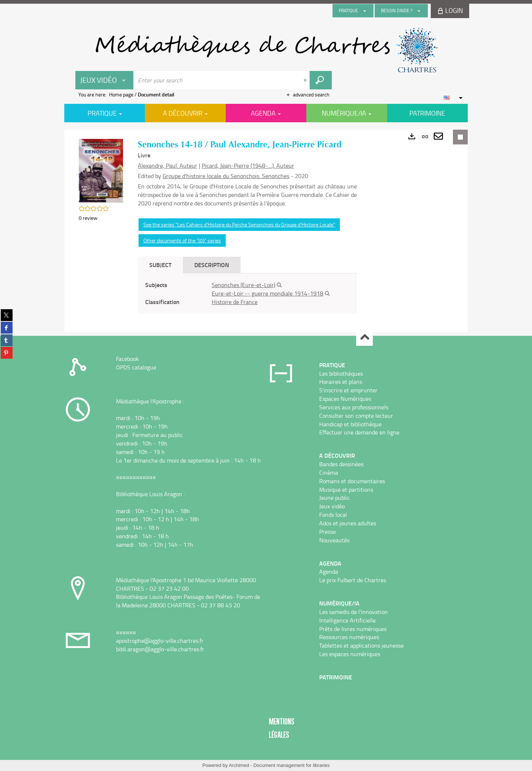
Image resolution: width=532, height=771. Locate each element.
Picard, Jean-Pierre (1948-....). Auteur (248, 166)
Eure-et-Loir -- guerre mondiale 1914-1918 (267, 293)
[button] (101, 170)
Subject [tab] (160, 265)
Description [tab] (212, 265)
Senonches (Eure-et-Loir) (243, 285)
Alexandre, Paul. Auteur (168, 166)
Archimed (239, 765)
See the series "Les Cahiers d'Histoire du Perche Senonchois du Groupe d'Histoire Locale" (239, 224)
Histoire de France (235, 302)
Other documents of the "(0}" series (182, 240)
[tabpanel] (247, 294)
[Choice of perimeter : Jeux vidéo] (105, 80)
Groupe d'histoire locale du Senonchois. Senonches (226, 176)
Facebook (127, 359)
